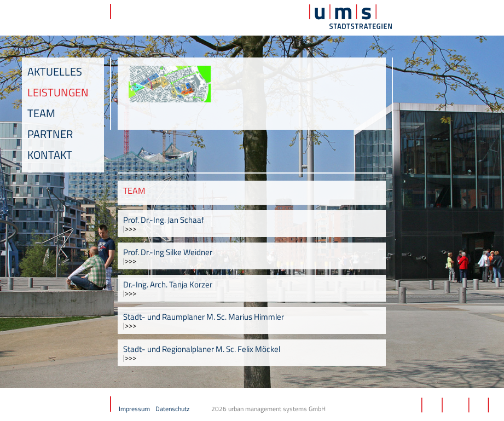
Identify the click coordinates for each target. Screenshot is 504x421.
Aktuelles (55, 71)
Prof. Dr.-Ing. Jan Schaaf (164, 220)
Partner (50, 134)
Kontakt (50, 155)
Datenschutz (172, 409)
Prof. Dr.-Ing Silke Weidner (168, 252)
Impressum (134, 409)
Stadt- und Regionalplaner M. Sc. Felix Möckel (202, 349)
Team (41, 113)
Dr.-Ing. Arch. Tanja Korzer (168, 284)
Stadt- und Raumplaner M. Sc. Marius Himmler (204, 317)
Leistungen (58, 92)
